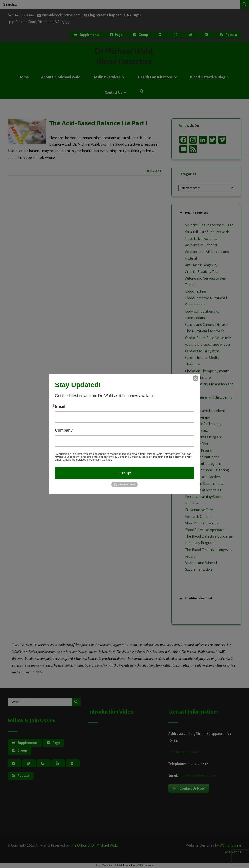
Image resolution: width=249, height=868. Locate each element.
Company (64, 430)
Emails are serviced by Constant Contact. (87, 460)
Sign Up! (125, 473)
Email (60, 407)
